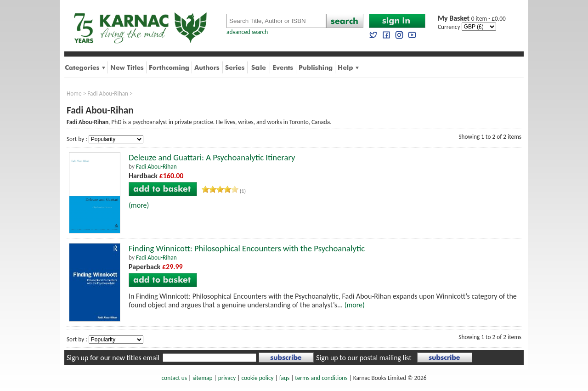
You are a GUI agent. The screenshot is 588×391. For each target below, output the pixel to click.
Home (74, 93)
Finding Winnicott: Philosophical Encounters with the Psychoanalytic (247, 248)
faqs (284, 378)
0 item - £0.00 (472, 19)
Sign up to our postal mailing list (364, 358)
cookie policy (257, 378)
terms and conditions (321, 378)
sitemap (202, 378)
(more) (139, 205)
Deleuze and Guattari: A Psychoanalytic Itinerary (212, 157)
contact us (174, 378)
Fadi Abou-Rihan (108, 93)
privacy (227, 378)
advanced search (247, 32)
